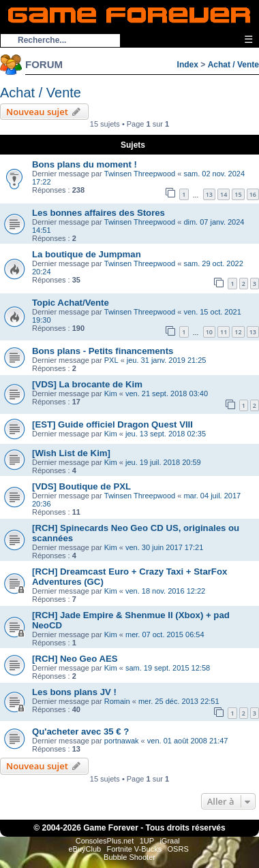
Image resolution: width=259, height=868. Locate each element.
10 (209, 332)
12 (238, 332)
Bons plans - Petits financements (103, 351)
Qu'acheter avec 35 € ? (80, 732)
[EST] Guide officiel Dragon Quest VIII (112, 424)
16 (253, 194)
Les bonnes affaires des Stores (98, 213)
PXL (111, 360)
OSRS (178, 849)
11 (224, 332)
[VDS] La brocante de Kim (87, 384)
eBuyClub (85, 849)
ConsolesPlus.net (105, 841)
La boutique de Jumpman (87, 254)
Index (188, 65)
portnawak (122, 741)
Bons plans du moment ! (85, 164)
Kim (111, 393)
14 (224, 194)
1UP (147, 841)
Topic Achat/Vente (71, 303)
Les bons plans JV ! (74, 692)
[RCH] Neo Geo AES (75, 659)
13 (209, 194)
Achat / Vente (233, 65)
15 (238, 194)
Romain (117, 701)
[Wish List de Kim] (71, 453)
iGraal (169, 841)
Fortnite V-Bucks (135, 849)
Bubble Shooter (129, 857)
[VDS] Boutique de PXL (81, 486)
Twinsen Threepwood (140, 174)
